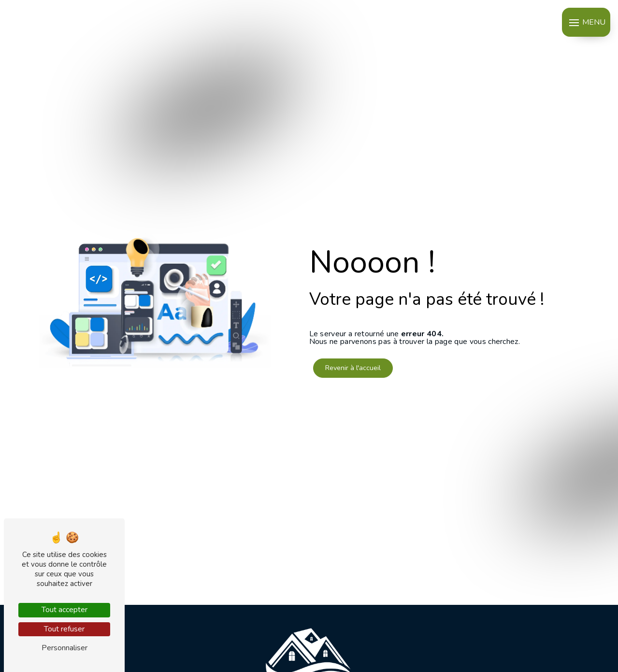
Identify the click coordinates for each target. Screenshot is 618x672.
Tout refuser (64, 629)
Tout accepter (65, 610)
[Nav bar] (586, 22)
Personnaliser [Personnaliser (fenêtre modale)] (65, 648)
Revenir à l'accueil (353, 368)
